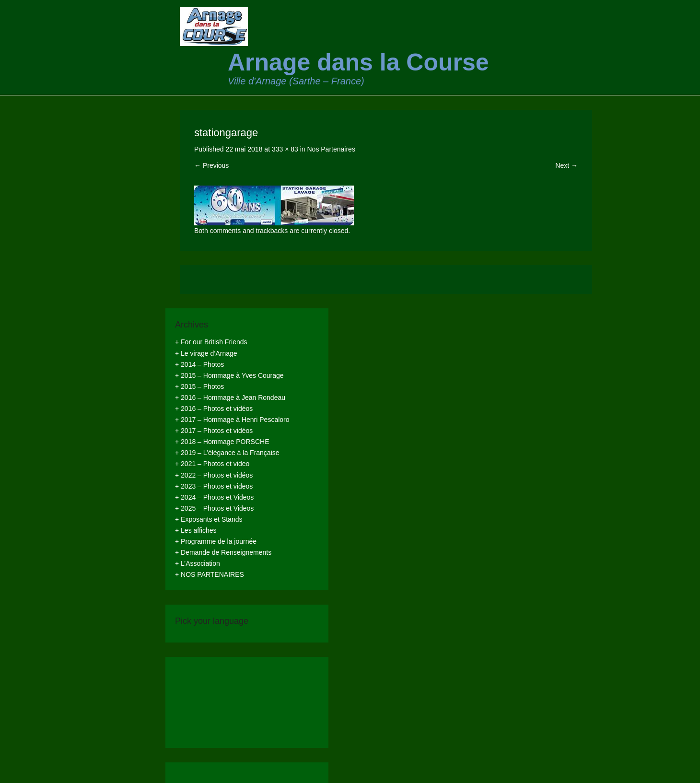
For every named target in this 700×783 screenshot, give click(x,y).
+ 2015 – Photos (199, 386)
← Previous (211, 165)
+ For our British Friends (211, 342)
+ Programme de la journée (216, 541)
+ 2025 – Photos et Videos (214, 508)
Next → (566, 165)
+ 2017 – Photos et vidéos (214, 431)
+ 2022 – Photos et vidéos (214, 475)
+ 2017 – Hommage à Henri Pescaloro (232, 420)
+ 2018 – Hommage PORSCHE (222, 442)
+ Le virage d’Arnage (206, 353)
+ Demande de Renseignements (223, 552)
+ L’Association (198, 563)
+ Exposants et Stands (209, 519)
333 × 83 (285, 149)
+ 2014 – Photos (199, 364)
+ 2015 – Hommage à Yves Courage (229, 375)
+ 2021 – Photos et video (212, 464)
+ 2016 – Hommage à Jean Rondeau (230, 397)
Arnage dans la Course (358, 62)
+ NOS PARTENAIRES (210, 574)
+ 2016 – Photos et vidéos (214, 409)
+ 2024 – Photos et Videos (214, 497)
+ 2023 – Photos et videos (214, 486)
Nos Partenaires (331, 149)
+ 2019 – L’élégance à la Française (227, 453)
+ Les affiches (196, 530)
